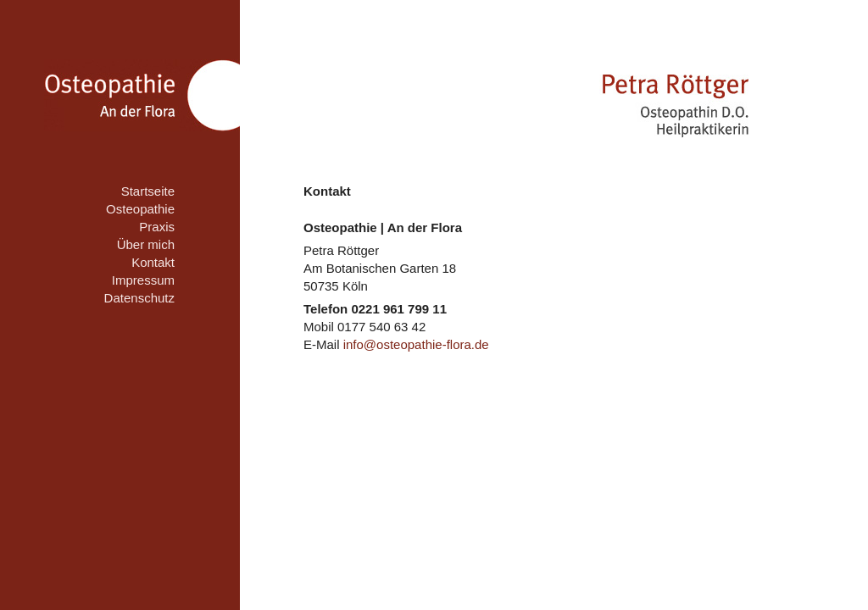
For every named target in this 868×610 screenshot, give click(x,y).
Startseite (148, 191)
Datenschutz (139, 298)
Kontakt (153, 262)
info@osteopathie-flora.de (416, 344)
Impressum (143, 280)
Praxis (157, 227)
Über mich (146, 244)
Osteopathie (140, 209)
